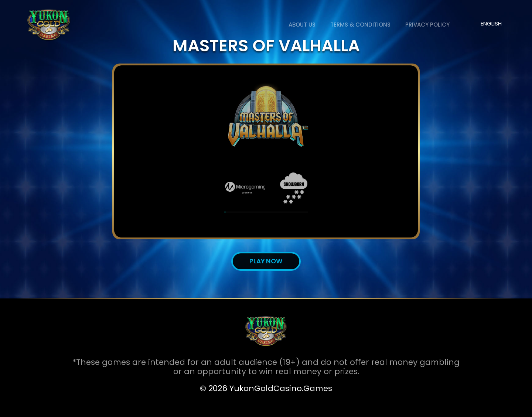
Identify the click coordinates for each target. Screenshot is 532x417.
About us (302, 25)
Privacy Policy (427, 25)
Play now (266, 261)
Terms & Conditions (360, 25)
